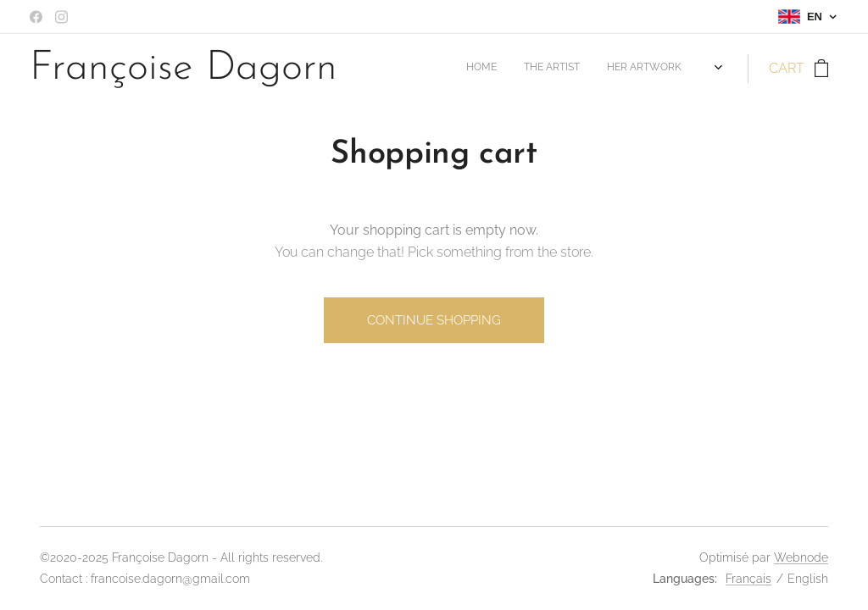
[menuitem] (613, 69)
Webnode (801, 557)
